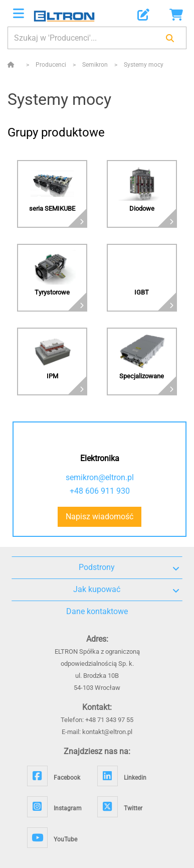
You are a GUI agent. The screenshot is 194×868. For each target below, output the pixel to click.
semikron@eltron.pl (100, 477)
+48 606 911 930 (100, 491)
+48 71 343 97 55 (109, 720)
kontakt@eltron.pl (107, 732)
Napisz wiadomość (100, 517)
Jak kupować (126, 590)
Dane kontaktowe (97, 611)
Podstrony (129, 567)
